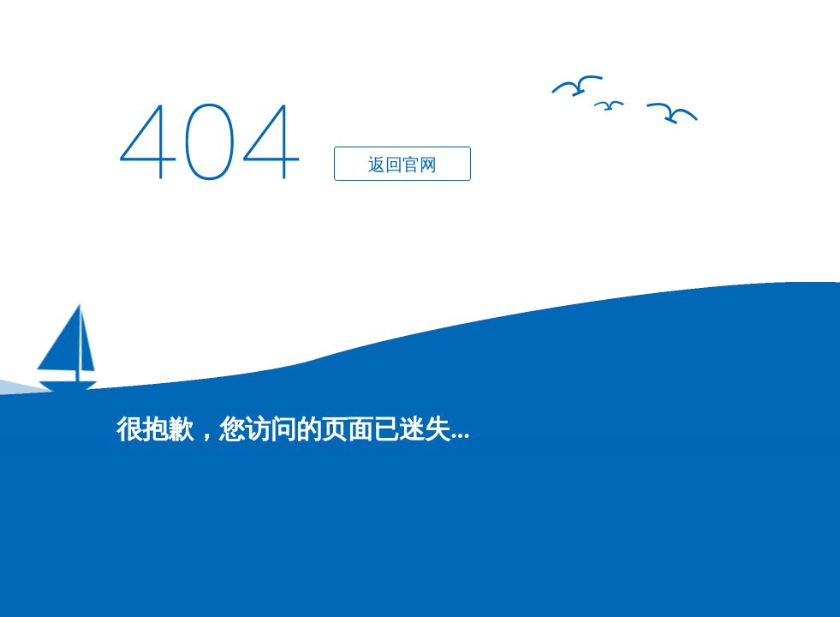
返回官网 (402, 165)
